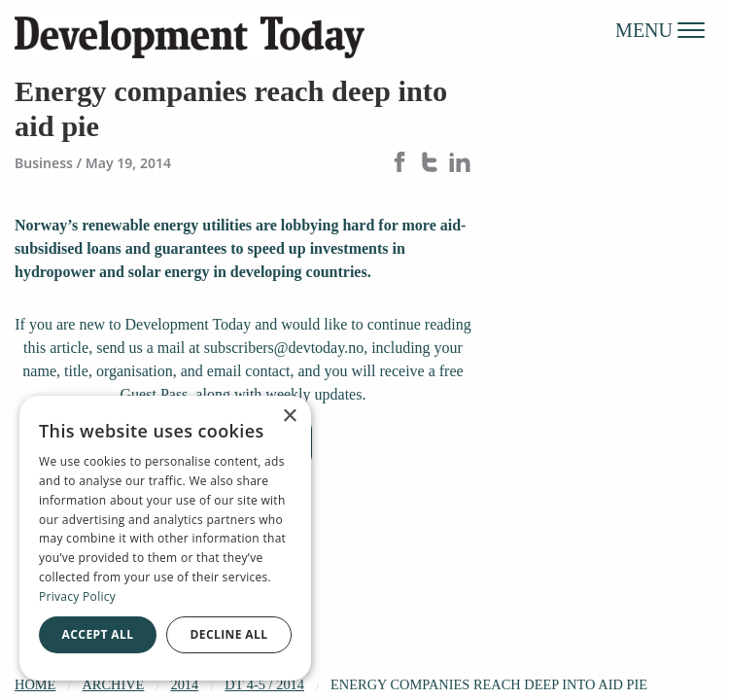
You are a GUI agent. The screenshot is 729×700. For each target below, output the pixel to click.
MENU (660, 29)
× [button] (289, 417)
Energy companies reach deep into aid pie (489, 684)
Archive (113, 684)
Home (35, 684)
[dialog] (165, 538)
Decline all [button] (229, 634)
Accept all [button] (98, 634)
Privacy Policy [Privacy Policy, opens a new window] (77, 596)
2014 (184, 684)
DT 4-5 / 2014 (264, 684)
